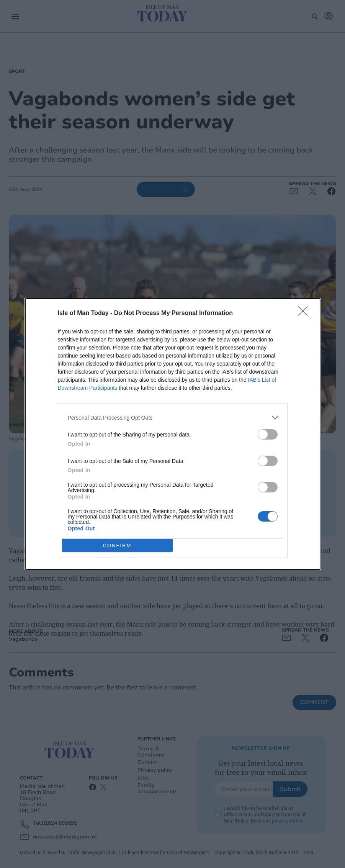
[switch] (268, 434)
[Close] (305, 313)
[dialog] (173, 434)
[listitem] (173, 418)
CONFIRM (117, 546)
